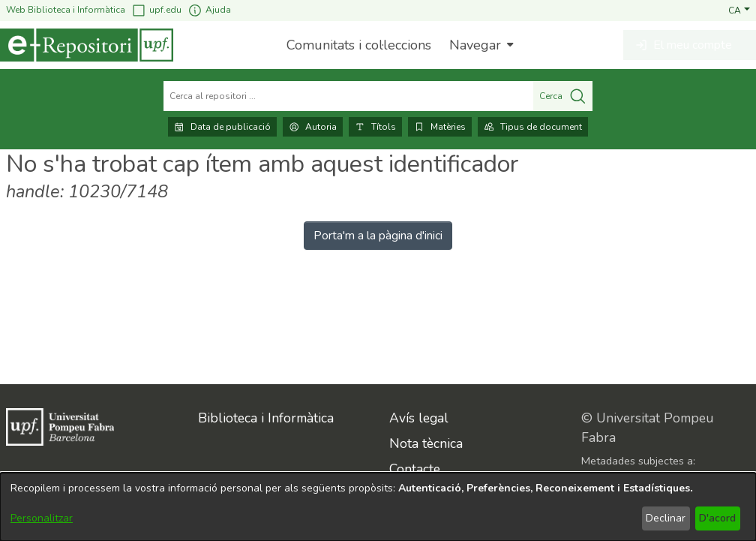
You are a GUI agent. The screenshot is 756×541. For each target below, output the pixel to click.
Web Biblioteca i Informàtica (66, 10)
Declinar (666, 518)
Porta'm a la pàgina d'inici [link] (378, 236)
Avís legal (419, 418)
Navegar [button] (475, 45)
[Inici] (87, 45)
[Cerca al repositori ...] (348, 96)
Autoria (313, 127)
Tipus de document (533, 127)
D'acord (717, 518)
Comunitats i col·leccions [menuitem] (359, 45)
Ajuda (209, 10)
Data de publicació (222, 127)
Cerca (563, 96)
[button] (739, 10)
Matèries (440, 127)
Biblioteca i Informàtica (266, 418)
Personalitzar (42, 518)
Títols (375, 127)
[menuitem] (480, 45)
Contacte (415, 469)
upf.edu (156, 10)
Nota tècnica (426, 443)
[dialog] (378, 507)
